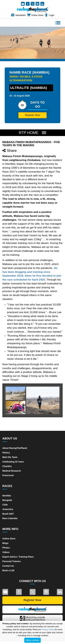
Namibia (7, 496)
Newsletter (18, 15)
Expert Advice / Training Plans (18, 557)
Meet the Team (10, 457)
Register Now (32, 115)
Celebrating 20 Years (13, 462)
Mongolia (7, 500)
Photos (6, 548)
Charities (7, 466)
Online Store (35, 15)
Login (49, 15)
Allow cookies (32, 640)
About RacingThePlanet (15, 448)
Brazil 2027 (8, 514)
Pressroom (8, 475)
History (6, 453)
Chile (5, 505)
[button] (14, 42)
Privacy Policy (48, 629)
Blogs (5, 543)
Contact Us (8, 566)
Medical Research (12, 471)
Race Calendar (10, 518)
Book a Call (8, 570)
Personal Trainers (12, 561)
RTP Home (29, 133)
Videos (6, 552)
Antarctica (8, 509)
